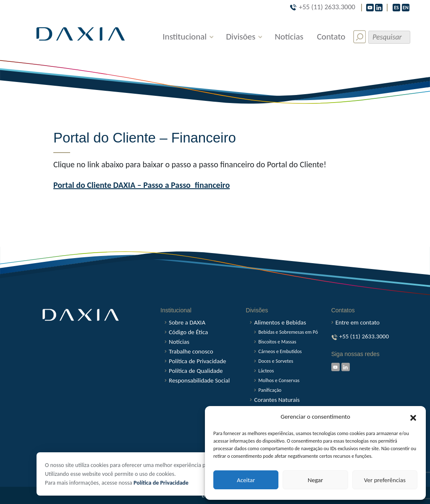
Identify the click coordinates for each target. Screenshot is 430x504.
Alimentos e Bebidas (280, 323)
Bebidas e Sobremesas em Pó (288, 332)
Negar (315, 480)
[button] (413, 417)
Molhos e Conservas (279, 380)
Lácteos (266, 371)
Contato (331, 37)
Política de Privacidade (161, 483)
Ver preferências (385, 480)
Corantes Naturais (277, 400)
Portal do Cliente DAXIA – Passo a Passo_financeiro (142, 185)
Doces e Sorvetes (276, 361)
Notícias (289, 37)
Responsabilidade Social (199, 381)
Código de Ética (188, 332)
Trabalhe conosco (191, 352)
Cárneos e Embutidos (280, 351)
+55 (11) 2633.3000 (322, 7)
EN (406, 8)
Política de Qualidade (196, 371)
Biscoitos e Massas (277, 342)
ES (396, 8)
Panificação (270, 390)
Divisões (241, 37)
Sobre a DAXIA (187, 323)
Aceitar (246, 480)
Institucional (185, 37)
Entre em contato (358, 323)
